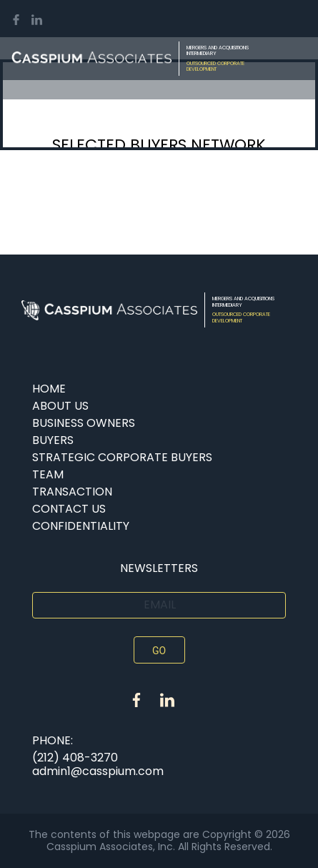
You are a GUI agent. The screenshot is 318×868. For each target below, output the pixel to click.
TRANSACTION (72, 492)
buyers (53, 440)
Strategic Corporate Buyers (122, 457)
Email (160, 605)
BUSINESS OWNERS (84, 423)
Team (48, 474)
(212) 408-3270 (75, 758)
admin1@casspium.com (98, 771)
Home (49, 389)
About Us (60, 406)
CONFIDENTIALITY (81, 526)
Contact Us (69, 509)
